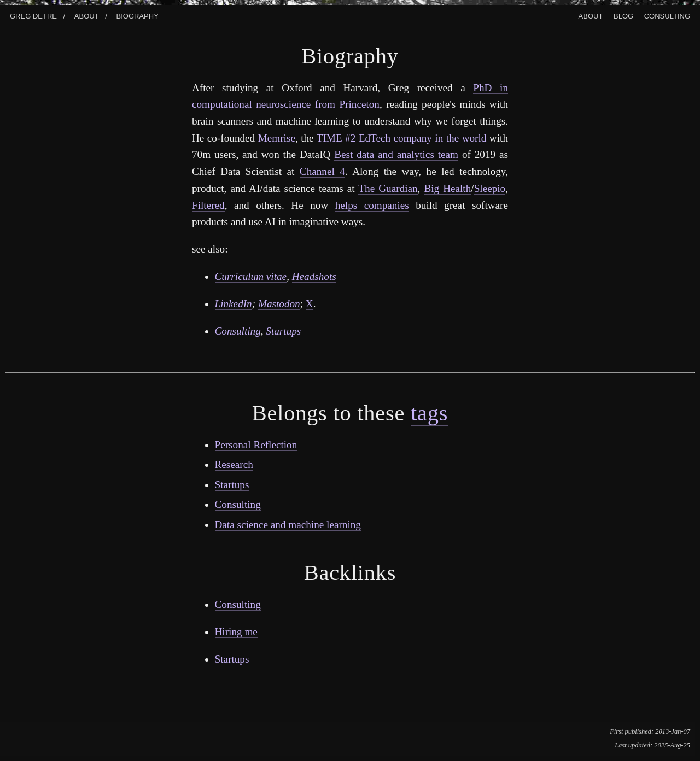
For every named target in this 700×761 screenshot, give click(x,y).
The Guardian (388, 188)
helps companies (372, 205)
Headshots (314, 276)
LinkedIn (234, 304)
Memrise (277, 138)
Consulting (667, 15)
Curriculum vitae (251, 276)
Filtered (208, 205)
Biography (138, 15)
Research (234, 464)
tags (429, 413)
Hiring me (236, 632)
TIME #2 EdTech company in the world (402, 138)
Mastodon (279, 304)
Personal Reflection (256, 445)
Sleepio (490, 188)
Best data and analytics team (396, 154)
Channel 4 (322, 171)
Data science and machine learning (288, 525)
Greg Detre (33, 15)
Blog (623, 15)
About (87, 15)
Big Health (447, 188)
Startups (283, 331)
